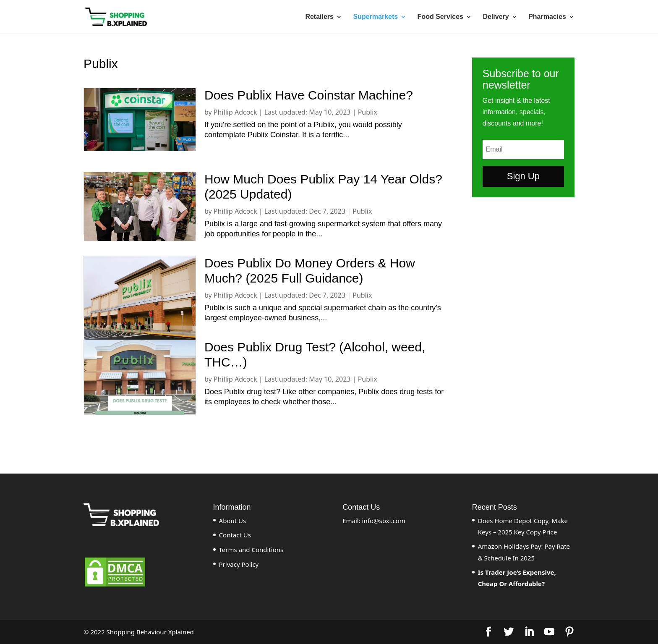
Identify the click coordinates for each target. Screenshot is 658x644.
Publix (368, 112)
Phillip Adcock (235, 112)
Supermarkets (375, 17)
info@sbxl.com (384, 521)
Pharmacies (547, 17)
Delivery (496, 17)
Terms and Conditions (251, 550)
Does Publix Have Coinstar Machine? (309, 95)
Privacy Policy (239, 564)
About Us (233, 521)
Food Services (440, 17)
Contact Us (235, 535)
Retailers (319, 17)
